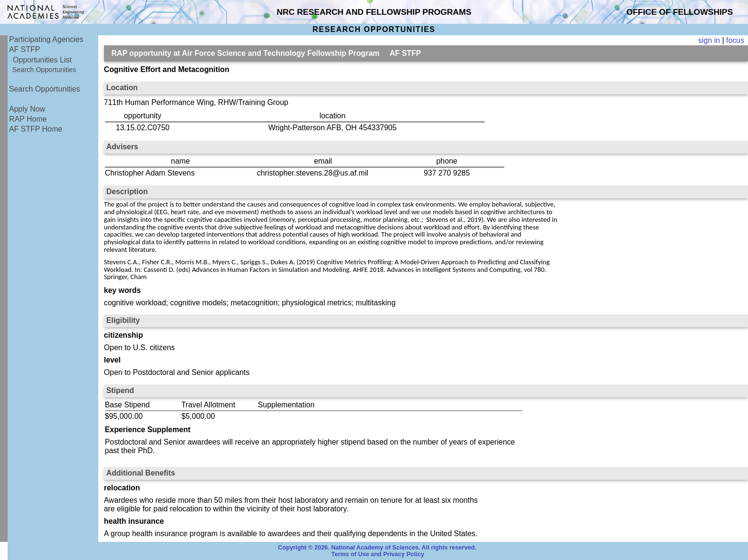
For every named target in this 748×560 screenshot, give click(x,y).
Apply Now (27, 109)
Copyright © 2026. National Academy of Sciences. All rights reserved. (377, 548)
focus (735, 40)
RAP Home (28, 119)
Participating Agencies (46, 39)
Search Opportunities (44, 70)
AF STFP (25, 49)
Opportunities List (42, 60)
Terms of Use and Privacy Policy (378, 554)
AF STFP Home (36, 129)
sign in (709, 40)
